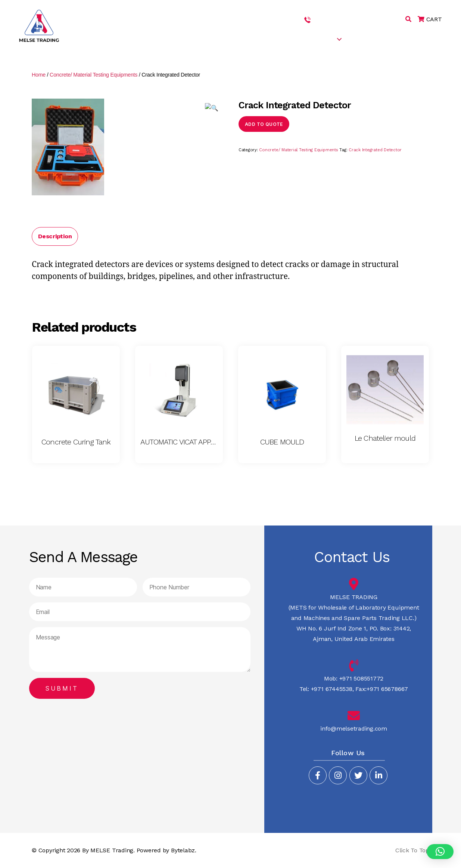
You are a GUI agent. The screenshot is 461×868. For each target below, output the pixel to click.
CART (430, 19)
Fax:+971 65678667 (381, 689)
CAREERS (363, 39)
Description (55, 236)
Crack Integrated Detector (375, 150)
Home (39, 75)
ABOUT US (246, 39)
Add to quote (264, 124)
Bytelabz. (184, 850)
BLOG (393, 39)
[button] (440, 852)
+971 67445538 (383, 19)
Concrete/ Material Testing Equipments (94, 75)
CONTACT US (428, 39)
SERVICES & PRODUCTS (302, 39)
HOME (213, 39)
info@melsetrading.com (354, 728)
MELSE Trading (112, 850)
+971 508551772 (335, 19)
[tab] (55, 236)
